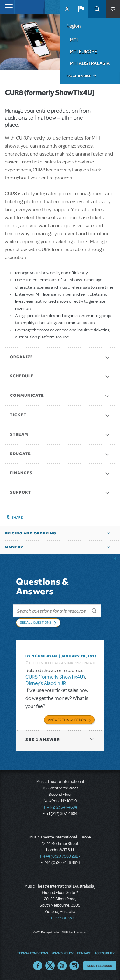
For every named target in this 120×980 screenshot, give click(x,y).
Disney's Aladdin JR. (46, 683)
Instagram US (74, 966)
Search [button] (97, 9)
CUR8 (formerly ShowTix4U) (55, 677)
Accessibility (104, 953)
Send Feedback (100, 966)
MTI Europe (83, 51)
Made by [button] (14, 547)
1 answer (43, 740)
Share (17, 517)
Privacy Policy (62, 953)
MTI (74, 40)
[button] (81, 9)
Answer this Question (67, 720)
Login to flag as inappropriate (64, 663)
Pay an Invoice (79, 76)
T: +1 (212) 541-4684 (60, 807)
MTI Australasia (90, 63)
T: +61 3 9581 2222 (60, 918)
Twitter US (50, 966)
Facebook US (38, 966)
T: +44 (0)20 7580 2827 (60, 856)
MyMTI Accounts (67, 9)
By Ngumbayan (41, 656)
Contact (84, 953)
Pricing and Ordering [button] (31, 533)
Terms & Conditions (32, 953)
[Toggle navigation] (7, 7)
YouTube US (62, 966)
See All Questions (36, 622)
